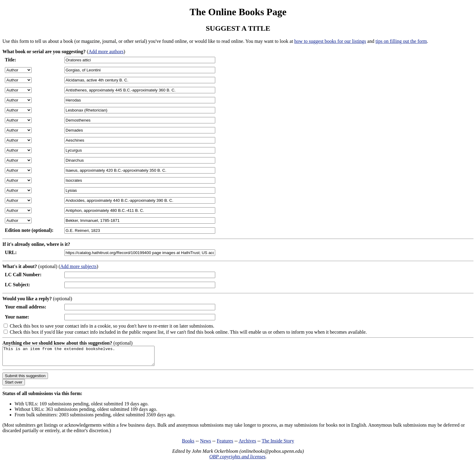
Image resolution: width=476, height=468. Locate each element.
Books (188, 444)
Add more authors (106, 52)
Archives (247, 444)
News (206, 444)
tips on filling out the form (401, 41)
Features (225, 444)
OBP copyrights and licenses (237, 460)
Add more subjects (78, 266)
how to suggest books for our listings (330, 41)
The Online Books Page (238, 12)
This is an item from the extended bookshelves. (88, 358)
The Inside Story (278, 444)
